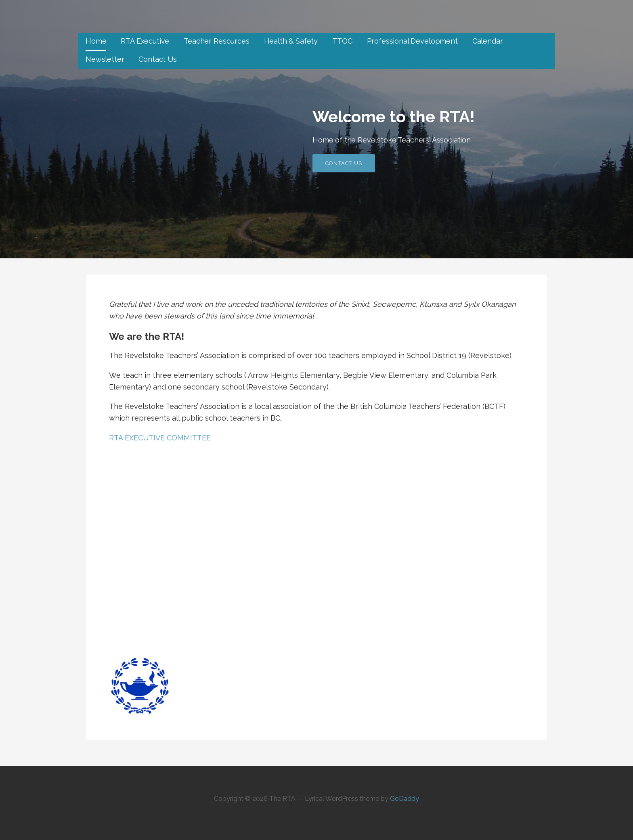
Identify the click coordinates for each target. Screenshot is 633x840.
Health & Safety (291, 41)
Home (96, 41)
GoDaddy (405, 799)
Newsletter (105, 59)
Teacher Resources (216, 41)
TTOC (342, 41)
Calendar (488, 41)
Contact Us (157, 59)
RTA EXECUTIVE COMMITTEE (160, 438)
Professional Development (412, 41)
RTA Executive (145, 41)
